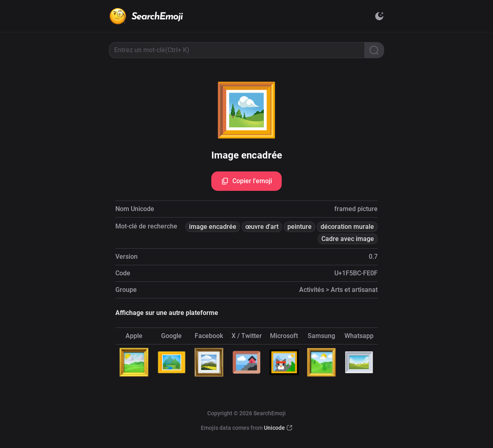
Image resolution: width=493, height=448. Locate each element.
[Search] (374, 50)
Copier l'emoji (246, 181)
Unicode (274, 428)
